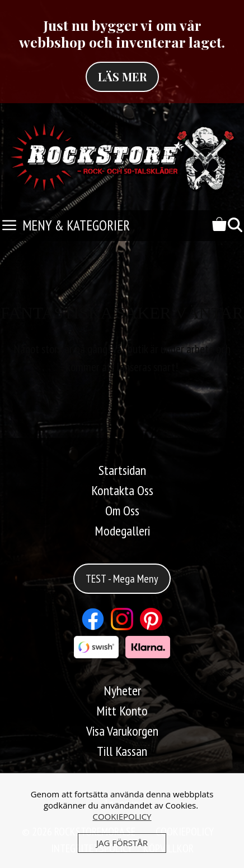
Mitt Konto (122, 711)
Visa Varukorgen (122, 731)
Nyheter (122, 691)
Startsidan (122, 470)
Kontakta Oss (122, 490)
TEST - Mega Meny (122, 579)
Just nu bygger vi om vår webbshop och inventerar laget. (122, 33)
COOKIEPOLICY (122, 816)
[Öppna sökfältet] (235, 226)
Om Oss (122, 511)
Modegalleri (122, 531)
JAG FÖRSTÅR (122, 843)
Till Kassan (122, 751)
